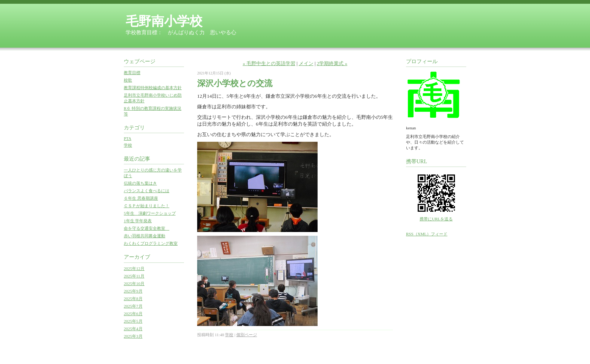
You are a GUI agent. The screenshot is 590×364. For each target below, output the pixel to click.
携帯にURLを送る (436, 219)
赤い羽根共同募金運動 (144, 236)
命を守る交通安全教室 (147, 228)
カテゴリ (134, 128)
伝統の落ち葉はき (140, 183)
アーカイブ (137, 257)
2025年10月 (134, 284)
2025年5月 (133, 321)
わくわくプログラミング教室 (151, 243)
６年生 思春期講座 (141, 198)
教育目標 (132, 73)
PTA (128, 138)
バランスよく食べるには (147, 191)
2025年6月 (133, 314)
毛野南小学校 (164, 21)
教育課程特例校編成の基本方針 (153, 88)
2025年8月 (133, 299)
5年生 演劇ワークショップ (150, 213)
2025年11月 (134, 276)
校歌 (128, 80)
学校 (128, 145)
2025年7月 (133, 306)
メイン (306, 63)
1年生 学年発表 (138, 221)
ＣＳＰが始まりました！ (147, 206)
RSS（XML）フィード (427, 234)
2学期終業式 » (332, 63)
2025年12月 (134, 268)
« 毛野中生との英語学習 (269, 63)
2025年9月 (133, 291)
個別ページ (247, 335)
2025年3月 (133, 336)
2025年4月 (133, 329)
